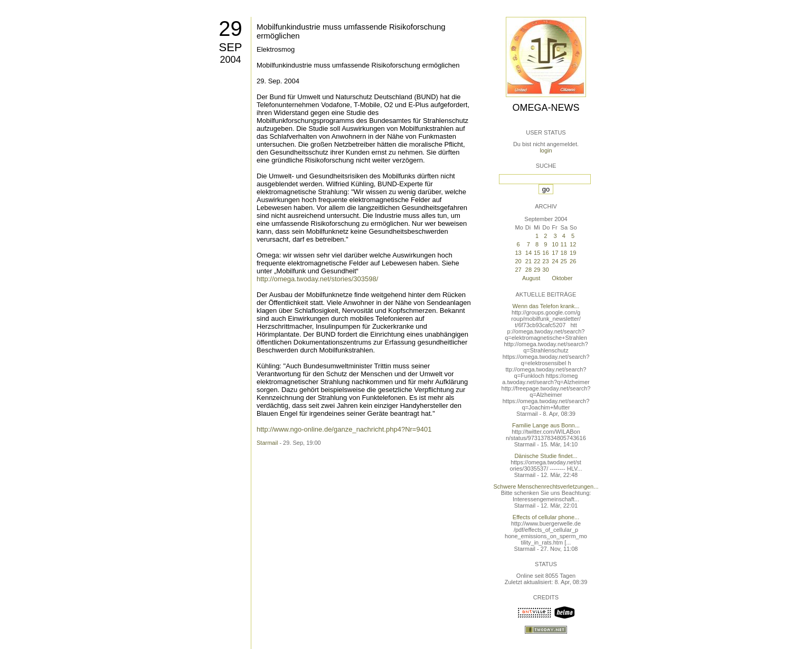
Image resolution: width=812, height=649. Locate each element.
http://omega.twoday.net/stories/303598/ (317, 279)
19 (573, 253)
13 (518, 253)
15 (537, 253)
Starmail (267, 443)
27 (518, 270)
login (546, 150)
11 (564, 244)
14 (528, 253)
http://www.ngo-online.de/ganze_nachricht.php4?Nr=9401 (344, 429)
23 (545, 261)
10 (555, 244)
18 (564, 253)
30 (545, 270)
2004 (230, 60)
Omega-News (546, 108)
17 (555, 253)
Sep (230, 47)
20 (518, 261)
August (531, 278)
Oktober (562, 278)
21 (528, 261)
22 (537, 261)
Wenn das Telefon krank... (546, 306)
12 (573, 244)
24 (555, 261)
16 (545, 253)
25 (564, 261)
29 (230, 28)
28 (528, 270)
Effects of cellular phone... (546, 517)
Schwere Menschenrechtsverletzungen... (546, 486)
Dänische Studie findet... (546, 456)
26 (573, 261)
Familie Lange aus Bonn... (546, 425)
